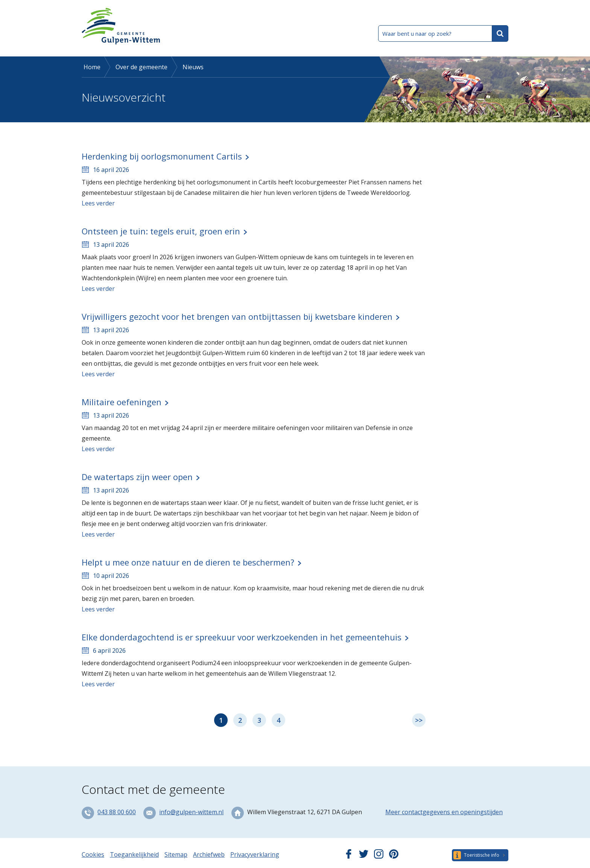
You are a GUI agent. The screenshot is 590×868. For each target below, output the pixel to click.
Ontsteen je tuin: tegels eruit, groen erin (161, 231)
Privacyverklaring (255, 854)
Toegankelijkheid (134, 854)
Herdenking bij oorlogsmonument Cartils (162, 156)
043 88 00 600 (117, 812)
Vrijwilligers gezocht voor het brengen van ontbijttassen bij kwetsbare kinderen (237, 316)
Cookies (93, 854)
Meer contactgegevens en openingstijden (444, 812)
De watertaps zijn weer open (137, 477)
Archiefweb (209, 854)
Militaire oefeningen (122, 402)
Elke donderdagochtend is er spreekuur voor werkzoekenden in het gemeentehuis (242, 637)
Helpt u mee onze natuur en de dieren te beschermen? (188, 562)
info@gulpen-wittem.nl (191, 812)
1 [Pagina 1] (221, 720)
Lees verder (98, 203)
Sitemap (176, 854)
